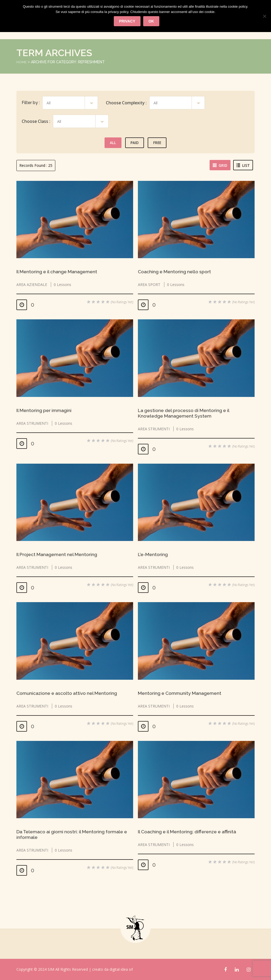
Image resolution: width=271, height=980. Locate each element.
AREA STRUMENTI (32, 423)
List (243, 165)
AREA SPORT (149, 285)
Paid (134, 143)
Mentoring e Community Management (182, 693)
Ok (152, 21)
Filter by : (31, 103)
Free (158, 143)
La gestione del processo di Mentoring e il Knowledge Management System (186, 413)
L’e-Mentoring (154, 554)
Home (22, 62)
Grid (220, 165)
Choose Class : (36, 121)
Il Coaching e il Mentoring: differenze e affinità (190, 832)
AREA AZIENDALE (32, 285)
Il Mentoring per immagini (46, 410)
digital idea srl (121, 969)
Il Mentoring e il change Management (59, 272)
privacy (127, 21)
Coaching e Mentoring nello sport (176, 272)
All (112, 143)
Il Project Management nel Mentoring (59, 554)
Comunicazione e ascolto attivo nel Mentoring (69, 693)
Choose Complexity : (126, 103)
